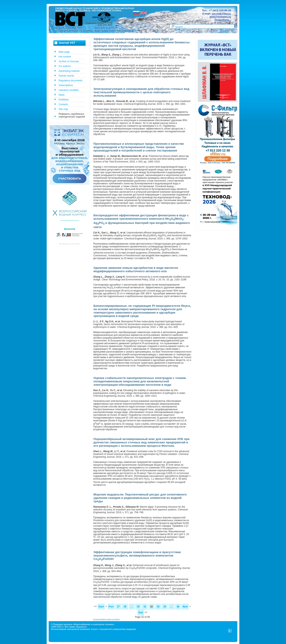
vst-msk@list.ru (221, 14)
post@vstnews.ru (220, 17)
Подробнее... (223, 20)
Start (101, 607)
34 (165, 607)
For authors (65, 66)
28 (125, 607)
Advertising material (69, 71)
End (141, 613)
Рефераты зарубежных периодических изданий (72, 115)
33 (158, 607)
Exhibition (64, 100)
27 (118, 607)
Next (185, 607)
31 (145, 607)
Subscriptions (66, 85)
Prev (111, 607)
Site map (63, 109)
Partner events (66, 76)
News (62, 95)
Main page (64, 52)
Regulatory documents (71, 81)
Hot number (65, 57)
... (132, 607)
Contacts (63, 104)
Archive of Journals (69, 61)
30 (138, 607)
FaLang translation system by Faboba (106, 619)
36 (178, 607)
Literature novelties (69, 90)
